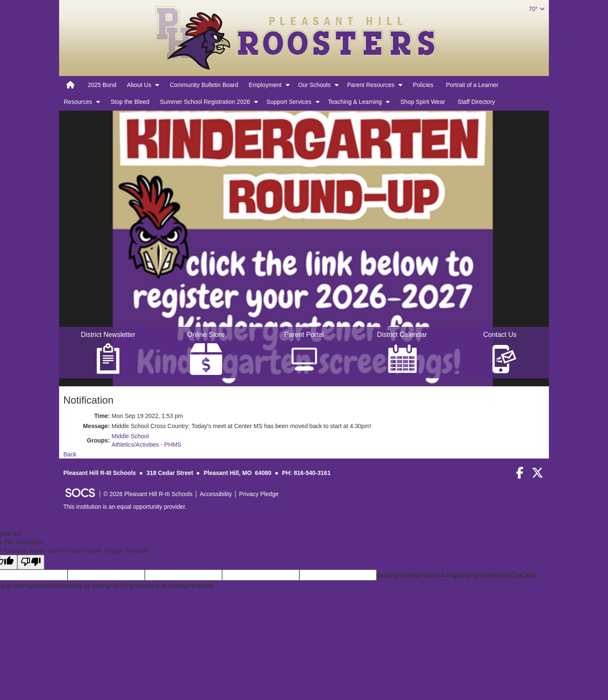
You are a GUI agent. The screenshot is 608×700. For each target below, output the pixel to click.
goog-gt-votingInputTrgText (106, 586)
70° (536, 9)
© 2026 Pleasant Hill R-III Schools (148, 494)
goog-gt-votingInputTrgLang (496, 575)
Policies (423, 85)
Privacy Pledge (259, 494)
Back (70, 454)
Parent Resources (371, 85)
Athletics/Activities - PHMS (146, 445)
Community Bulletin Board (204, 85)
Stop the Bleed (130, 102)
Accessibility (216, 494)
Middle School (130, 436)
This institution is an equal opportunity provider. (125, 507)
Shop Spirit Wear (423, 102)
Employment (265, 85)
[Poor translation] (31, 562)
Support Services (289, 102)
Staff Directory (476, 102)
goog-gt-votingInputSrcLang (417, 575)
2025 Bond (102, 85)
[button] (157, 85)
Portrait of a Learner (472, 85)
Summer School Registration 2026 (205, 102)
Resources (78, 102)
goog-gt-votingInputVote (179, 586)
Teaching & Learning (355, 102)
